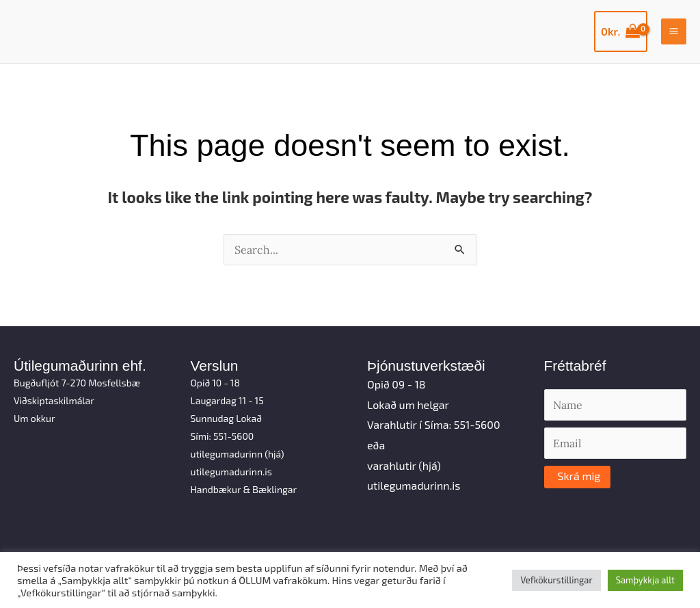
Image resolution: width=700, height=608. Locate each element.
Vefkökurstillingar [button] (556, 580)
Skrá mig (579, 476)
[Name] (616, 405)
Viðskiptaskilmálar (54, 400)
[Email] (616, 443)
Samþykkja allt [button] (645, 580)
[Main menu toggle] (674, 31)
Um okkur (35, 418)
